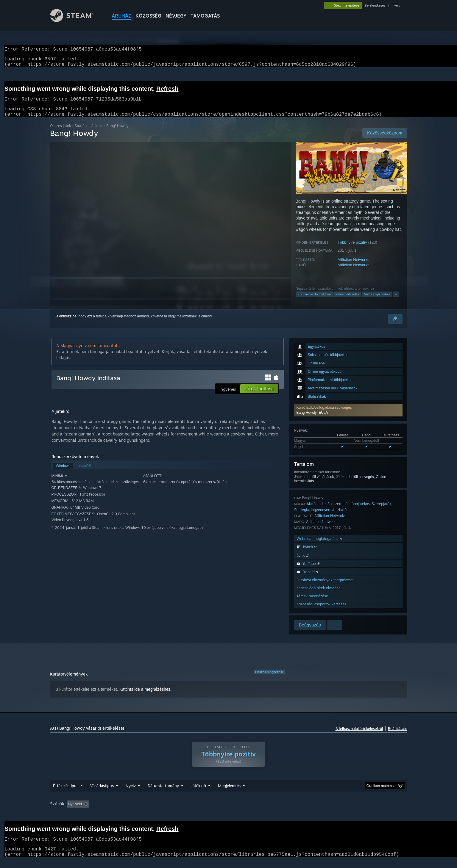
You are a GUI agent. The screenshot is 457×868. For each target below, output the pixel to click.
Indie (322, 511)
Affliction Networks (354, 267)
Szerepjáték (382, 511)
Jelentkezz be (66, 323)
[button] (348, 417)
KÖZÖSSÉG (148, 16)
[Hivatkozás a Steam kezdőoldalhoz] (76, 20)
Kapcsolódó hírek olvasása (319, 595)
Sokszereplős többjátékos (349, 511)
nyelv (396, 5)
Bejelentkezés (375, 5)
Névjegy (176, 16)
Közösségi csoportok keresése (322, 611)
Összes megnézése (270, 679)
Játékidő (198, 793)
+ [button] (396, 301)
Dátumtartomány (163, 793)
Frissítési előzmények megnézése (325, 587)
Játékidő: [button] (202, 811)
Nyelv (131, 793)
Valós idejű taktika (377, 301)
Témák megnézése (312, 603)
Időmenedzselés (347, 301)
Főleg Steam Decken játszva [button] (243, 811)
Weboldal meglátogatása (320, 546)
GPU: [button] (346, 811)
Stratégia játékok (89, 133)
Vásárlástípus (102, 793)
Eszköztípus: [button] (371, 811)
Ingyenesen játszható (329, 517)
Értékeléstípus (66, 793)
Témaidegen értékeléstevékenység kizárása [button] (149, 811)
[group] (229, 812)
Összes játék (60, 133)
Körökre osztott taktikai (314, 301)
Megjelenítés (229, 793)
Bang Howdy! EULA (312, 420)
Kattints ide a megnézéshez (145, 696)
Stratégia (302, 517)
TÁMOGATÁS (205, 16)
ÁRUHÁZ (121, 16)
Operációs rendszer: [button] (294, 811)
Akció (311, 511)
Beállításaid (398, 736)
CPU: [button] (326, 811)
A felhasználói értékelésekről (359, 736)
